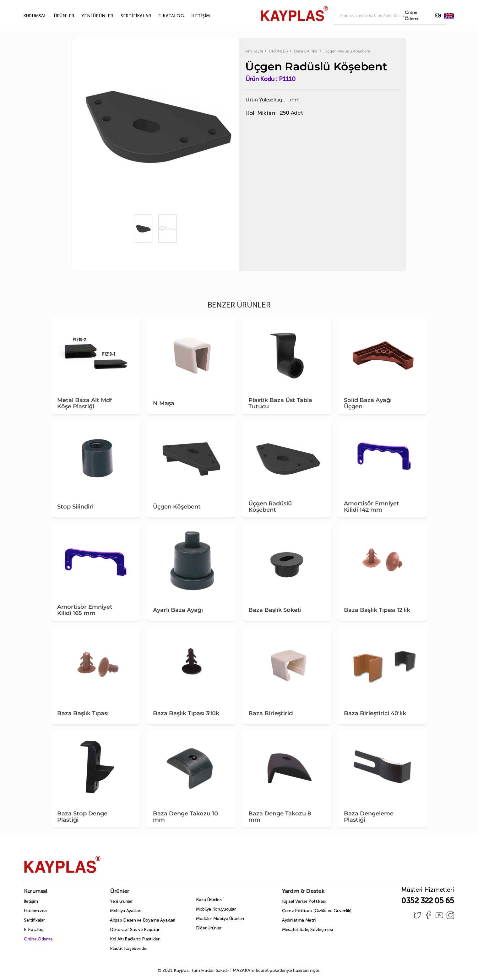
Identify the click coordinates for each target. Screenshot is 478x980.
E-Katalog (34, 930)
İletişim (31, 901)
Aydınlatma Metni (299, 920)
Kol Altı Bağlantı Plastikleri (135, 939)
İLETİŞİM (193, 16)
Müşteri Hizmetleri (428, 891)
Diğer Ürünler (209, 928)
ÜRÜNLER (57, 16)
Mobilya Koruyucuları (216, 909)
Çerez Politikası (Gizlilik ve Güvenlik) (317, 911)
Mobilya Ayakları (125, 911)
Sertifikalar (34, 920)
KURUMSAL (28, 16)
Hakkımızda (35, 911)
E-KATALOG (164, 16)
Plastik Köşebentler (129, 948)
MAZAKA (241, 970)
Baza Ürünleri (209, 900)
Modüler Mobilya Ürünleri (220, 919)
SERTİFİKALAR (129, 16)
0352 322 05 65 (428, 901)
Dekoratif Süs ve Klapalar (135, 930)
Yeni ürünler (121, 901)
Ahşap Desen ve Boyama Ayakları (143, 920)
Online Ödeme (38, 939)
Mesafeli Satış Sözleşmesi (307, 930)
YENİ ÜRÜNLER (90, 16)
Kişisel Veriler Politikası (304, 901)
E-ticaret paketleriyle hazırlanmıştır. (277, 970)
